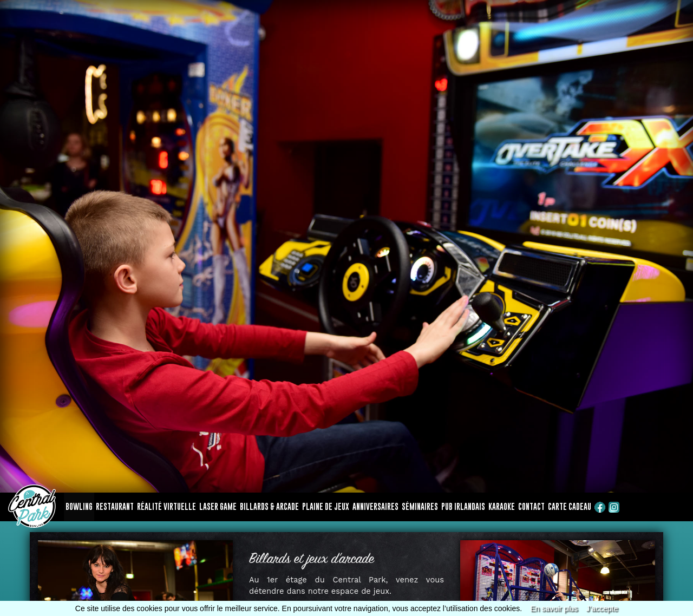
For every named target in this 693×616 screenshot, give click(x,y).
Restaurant (115, 506)
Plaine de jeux (326, 506)
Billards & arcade (269, 506)
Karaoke (502, 506)
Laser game (218, 506)
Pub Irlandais (463, 506)
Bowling (79, 506)
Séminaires (420, 506)
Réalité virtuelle (166, 506)
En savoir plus (554, 608)
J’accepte (602, 608)
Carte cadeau (570, 506)
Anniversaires (375, 506)
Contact (531, 506)
